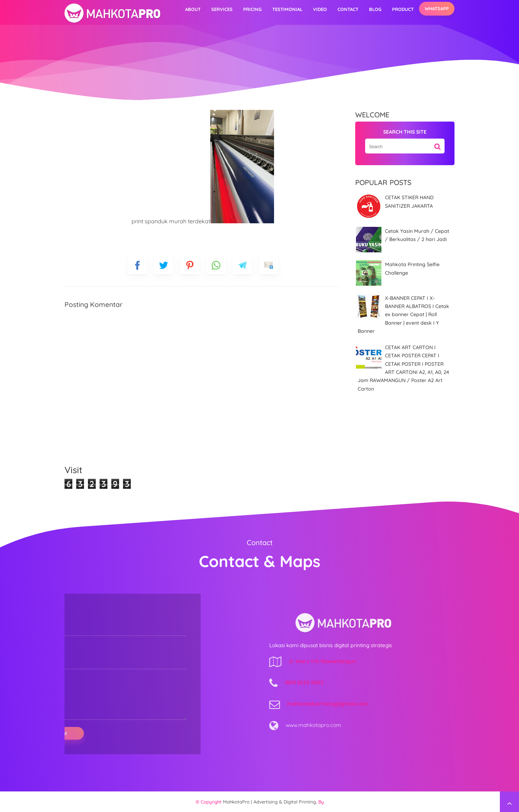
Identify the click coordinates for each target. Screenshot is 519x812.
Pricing (252, 9)
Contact (348, 9)
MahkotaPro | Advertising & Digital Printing (269, 802)
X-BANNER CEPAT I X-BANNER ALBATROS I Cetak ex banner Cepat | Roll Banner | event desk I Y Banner (403, 315)
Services (222, 9)
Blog (375, 9)
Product (403, 9)
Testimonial (287, 9)
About (193, 9)
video (320, 9)
